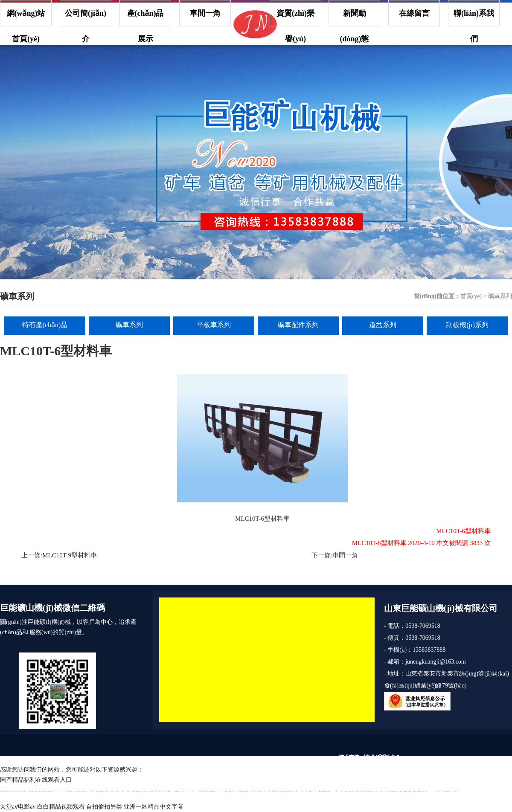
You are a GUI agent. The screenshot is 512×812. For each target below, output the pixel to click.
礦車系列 (129, 325)
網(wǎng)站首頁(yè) (26, 18)
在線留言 (414, 13)
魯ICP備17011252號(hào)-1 (286, 759)
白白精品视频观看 (61, 807)
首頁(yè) (471, 296)
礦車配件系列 (298, 325)
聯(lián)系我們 (474, 18)
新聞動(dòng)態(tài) (354, 18)
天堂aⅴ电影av (18, 807)
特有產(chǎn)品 (45, 325)
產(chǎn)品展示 (145, 18)
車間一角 (205, 13)
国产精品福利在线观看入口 (36, 780)
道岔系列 (383, 325)
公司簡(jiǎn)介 (86, 18)
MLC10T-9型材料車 (70, 555)
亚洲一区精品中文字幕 (154, 807)
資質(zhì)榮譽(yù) (295, 18)
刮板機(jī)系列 (467, 325)
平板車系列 (214, 325)
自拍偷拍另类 (104, 807)
